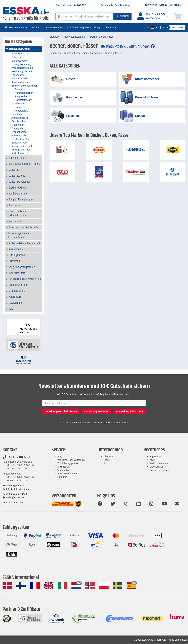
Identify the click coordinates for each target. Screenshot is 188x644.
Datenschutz (156, 467)
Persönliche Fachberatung (116, 5)
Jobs (106, 463)
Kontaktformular (13, 503)
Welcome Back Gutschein (71, 460)
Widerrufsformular (159, 463)
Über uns (108, 456)
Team (106, 460)
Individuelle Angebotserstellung (83, 28)
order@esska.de (13, 497)
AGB (152, 460)
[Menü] (38, 320)
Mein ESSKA (64, 467)
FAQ (60, 456)
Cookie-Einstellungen (161, 470)
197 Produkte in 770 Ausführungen (128, 47)
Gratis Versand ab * (71, 5)
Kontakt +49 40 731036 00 (165, 5)
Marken (36, 28)
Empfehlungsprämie (68, 463)
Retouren (62, 477)
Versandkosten (65, 470)
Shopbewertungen (67, 473)
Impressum (155, 456)
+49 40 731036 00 (16, 457)
